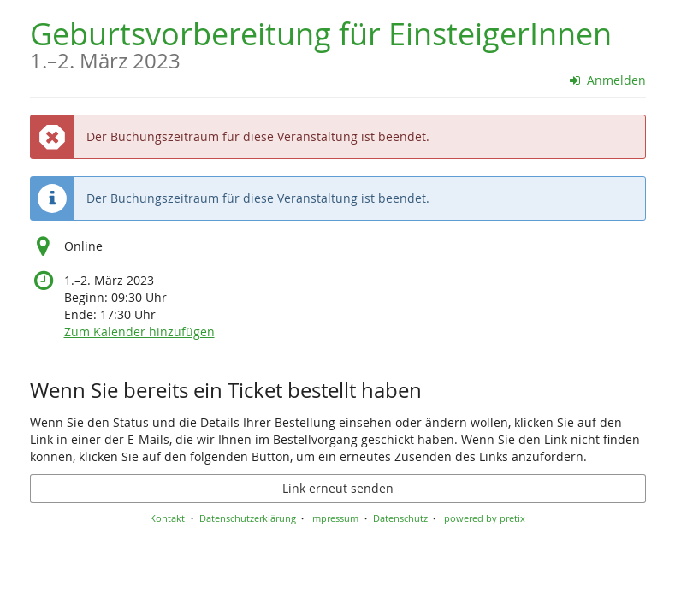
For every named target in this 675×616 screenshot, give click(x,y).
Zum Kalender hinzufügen (139, 332)
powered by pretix (485, 518)
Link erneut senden (338, 488)
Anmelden (608, 80)
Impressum (334, 518)
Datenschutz (400, 518)
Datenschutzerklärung (248, 518)
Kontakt (167, 518)
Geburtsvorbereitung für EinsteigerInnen (321, 42)
